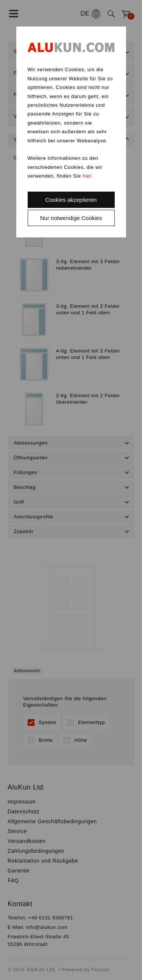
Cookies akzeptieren (71, 200)
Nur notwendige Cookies (71, 218)
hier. (88, 176)
